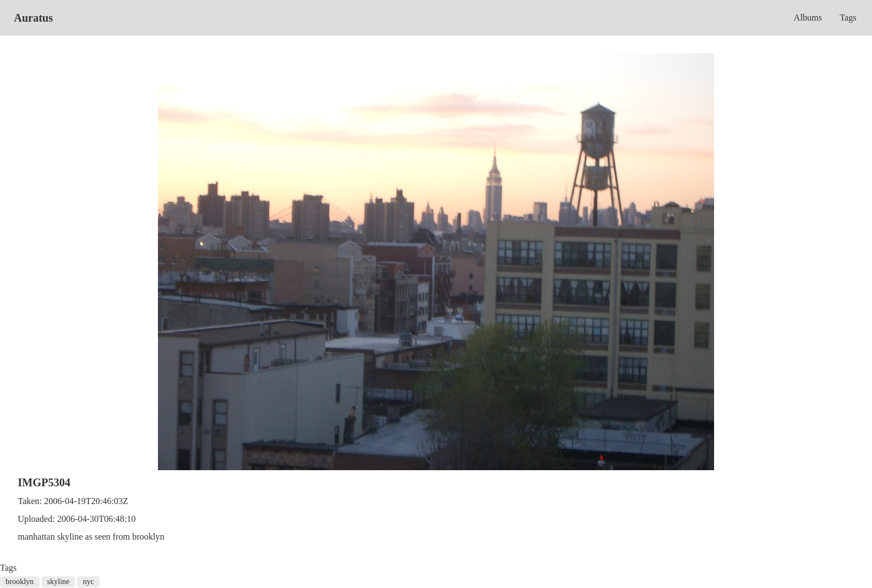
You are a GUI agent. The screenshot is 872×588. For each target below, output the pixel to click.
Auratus (33, 18)
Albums (808, 18)
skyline (58, 582)
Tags (848, 18)
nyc (88, 582)
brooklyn (20, 582)
